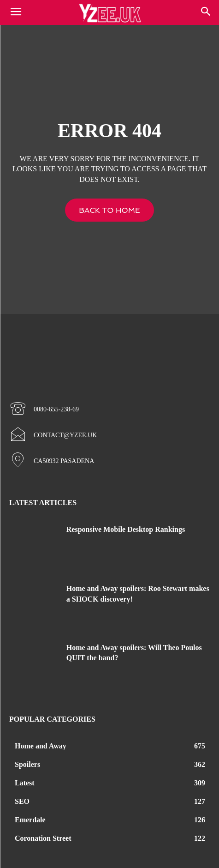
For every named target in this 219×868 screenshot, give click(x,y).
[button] (206, 12)
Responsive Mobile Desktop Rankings (126, 529)
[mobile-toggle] (16, 12)
